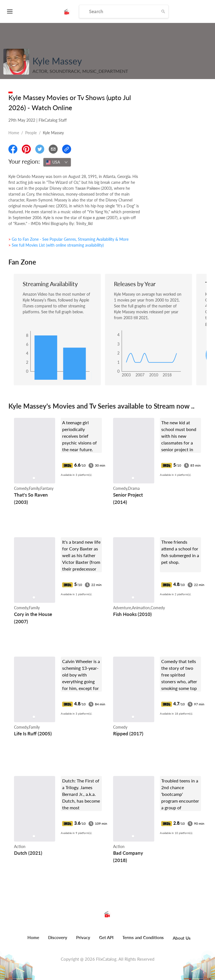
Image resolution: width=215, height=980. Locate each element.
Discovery (58, 937)
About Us (182, 938)
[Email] (53, 149)
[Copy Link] (67, 149)
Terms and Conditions (143, 937)
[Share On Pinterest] (26, 149)
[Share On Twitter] (40, 149)
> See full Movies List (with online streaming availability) (56, 245)
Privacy (83, 937)
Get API (106, 937)
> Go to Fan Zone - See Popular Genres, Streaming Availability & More (68, 239)
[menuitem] (33, 940)
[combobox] (57, 162)
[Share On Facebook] (13, 149)
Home (14, 133)
